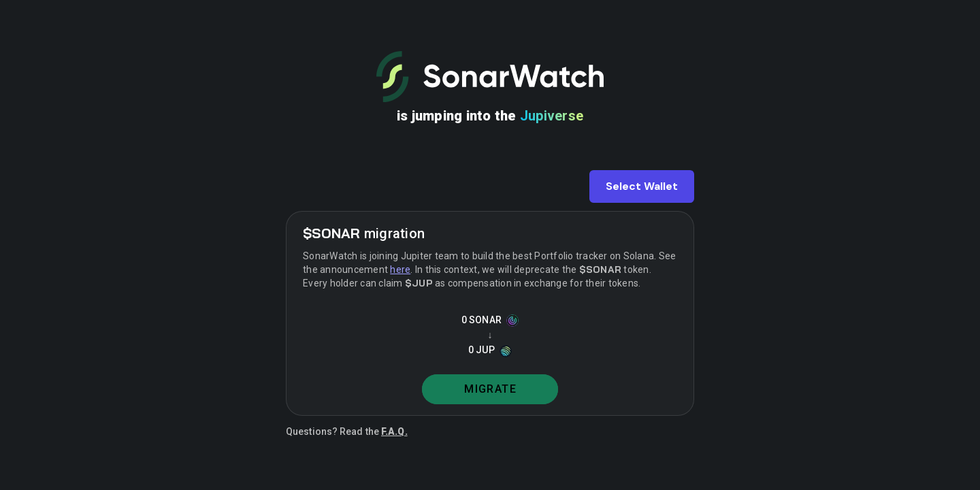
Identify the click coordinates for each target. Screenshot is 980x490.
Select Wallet (642, 186)
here (400, 269)
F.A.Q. (394, 431)
